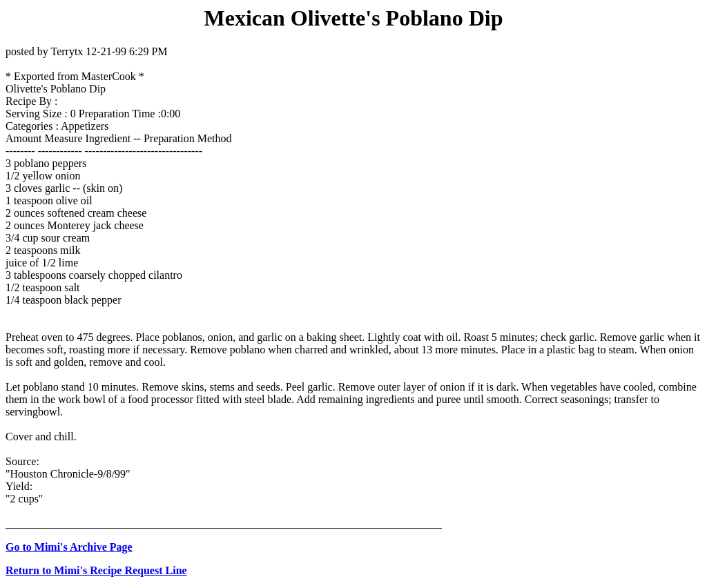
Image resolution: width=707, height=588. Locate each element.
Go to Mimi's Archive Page (69, 547)
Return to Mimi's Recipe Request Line (96, 570)
